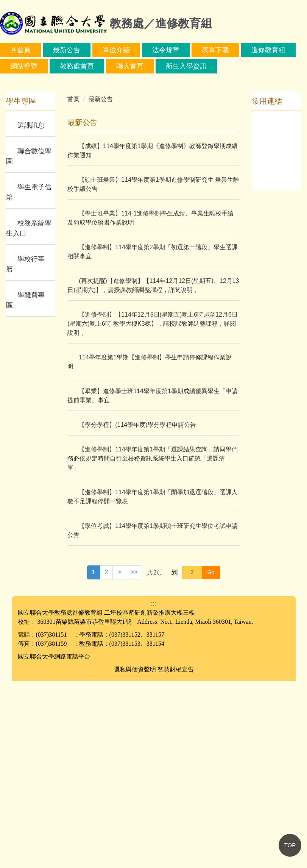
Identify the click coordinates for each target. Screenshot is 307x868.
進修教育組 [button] (27, 66)
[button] (9, 184)
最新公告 (95, 50)
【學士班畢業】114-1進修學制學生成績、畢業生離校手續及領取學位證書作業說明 (150, 405)
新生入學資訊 (243, 66)
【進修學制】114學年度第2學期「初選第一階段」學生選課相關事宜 (153, 439)
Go (211, 759)
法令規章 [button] (194, 50)
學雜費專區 (25, 487)
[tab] (139, 259)
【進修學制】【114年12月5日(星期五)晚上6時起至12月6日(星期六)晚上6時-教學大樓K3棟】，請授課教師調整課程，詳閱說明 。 (153, 511)
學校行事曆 (25, 451)
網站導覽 (80, 66)
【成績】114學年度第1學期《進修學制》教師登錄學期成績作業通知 (153, 338)
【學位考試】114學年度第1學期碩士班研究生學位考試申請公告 (153, 717)
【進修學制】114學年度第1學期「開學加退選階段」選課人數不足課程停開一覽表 (153, 684)
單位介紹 (144, 50)
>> (134, 759)
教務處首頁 (133, 66)
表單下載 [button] (243, 50)
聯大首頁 (186, 66)
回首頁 (48, 50)
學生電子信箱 (29, 379)
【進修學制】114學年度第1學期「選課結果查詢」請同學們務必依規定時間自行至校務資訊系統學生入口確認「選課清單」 (153, 646)
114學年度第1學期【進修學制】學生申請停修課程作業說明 (150, 549)
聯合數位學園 (29, 343)
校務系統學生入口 (29, 415)
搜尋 (94, 85)
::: (13, 50)
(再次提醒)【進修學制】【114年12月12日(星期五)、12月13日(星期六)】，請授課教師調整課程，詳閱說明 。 (153, 472)
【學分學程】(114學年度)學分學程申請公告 (137, 612)
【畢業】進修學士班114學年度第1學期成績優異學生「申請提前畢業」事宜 (153, 583)
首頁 (73, 286)
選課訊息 (31, 312)
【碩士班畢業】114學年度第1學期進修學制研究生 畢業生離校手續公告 (153, 371)
